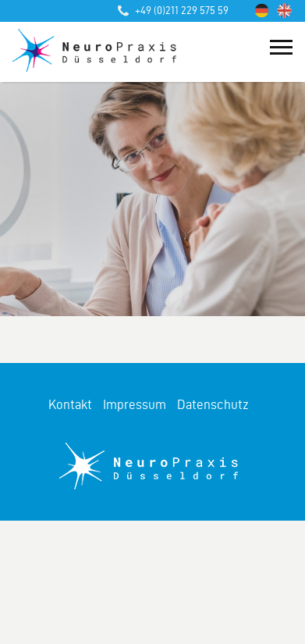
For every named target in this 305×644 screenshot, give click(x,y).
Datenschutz (213, 404)
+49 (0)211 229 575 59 (173, 11)
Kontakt (70, 404)
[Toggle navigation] (281, 45)
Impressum (135, 404)
